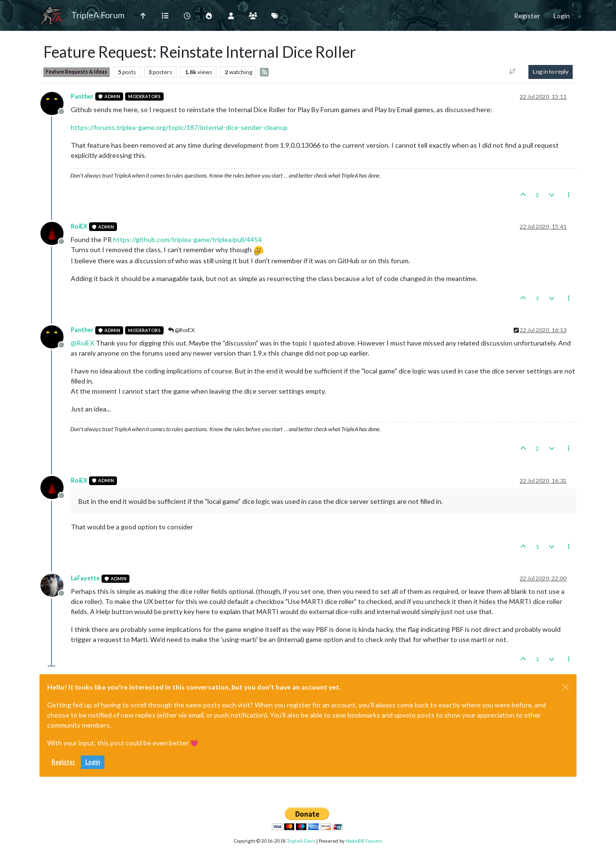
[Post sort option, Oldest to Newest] (513, 72)
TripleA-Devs (301, 841)
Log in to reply (551, 71)
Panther (82, 96)
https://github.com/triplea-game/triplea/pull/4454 (187, 239)
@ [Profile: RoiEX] (83, 343)
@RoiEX (181, 330)
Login (93, 762)
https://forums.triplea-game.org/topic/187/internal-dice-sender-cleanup (179, 127)
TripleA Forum (98, 15)
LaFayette (85, 578)
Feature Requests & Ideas (77, 72)
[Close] (565, 687)
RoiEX (79, 226)
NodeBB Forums (364, 841)
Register (63, 762)
